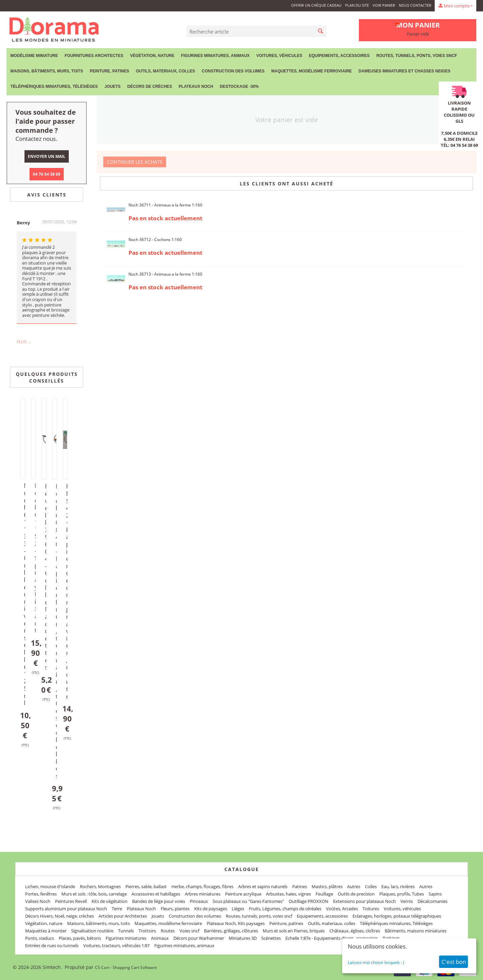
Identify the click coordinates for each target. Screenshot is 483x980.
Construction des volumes (233, 71)
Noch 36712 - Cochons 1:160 (155, 240)
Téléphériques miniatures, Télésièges (54, 87)
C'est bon (454, 962)
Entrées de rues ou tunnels (52, 945)
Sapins (435, 894)
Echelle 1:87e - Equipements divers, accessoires (332, 938)
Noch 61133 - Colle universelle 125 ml (25, 594)
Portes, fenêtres (41, 894)
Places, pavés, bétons (80, 938)
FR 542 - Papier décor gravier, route (68, 591)
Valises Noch (38, 901)
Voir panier (384, 5)
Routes (168, 931)
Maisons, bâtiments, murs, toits (47, 71)
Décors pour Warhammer (199, 938)
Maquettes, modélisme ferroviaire (312, 71)
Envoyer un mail (47, 156)
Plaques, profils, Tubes (402, 894)
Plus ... (24, 342)
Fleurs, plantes (175, 909)
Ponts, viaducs (40, 938)
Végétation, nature (152, 56)
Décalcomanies (433, 901)
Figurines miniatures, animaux (216, 56)
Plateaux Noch (196, 87)
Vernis (407, 901)
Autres (354, 886)
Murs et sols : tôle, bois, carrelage (94, 894)
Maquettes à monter (46, 931)
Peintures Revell (71, 901)
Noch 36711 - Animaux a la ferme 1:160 (165, 205)
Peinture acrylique (243, 894)
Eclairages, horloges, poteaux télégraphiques (397, 916)
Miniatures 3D (243, 938)
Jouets (112, 87)
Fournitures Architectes (94, 56)
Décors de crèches (150, 87)
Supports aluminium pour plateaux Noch (66, 909)
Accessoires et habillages (156, 894)
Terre (117, 909)
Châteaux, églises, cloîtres (355, 931)
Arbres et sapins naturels (263, 886)
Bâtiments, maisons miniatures (416, 931)
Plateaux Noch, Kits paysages (236, 923)
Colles (371, 886)
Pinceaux (199, 901)
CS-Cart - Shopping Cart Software (126, 967)
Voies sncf (189, 931)
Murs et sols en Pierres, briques (294, 931)
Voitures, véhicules (279, 56)
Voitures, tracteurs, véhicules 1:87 (116, 945)
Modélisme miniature (34, 56)
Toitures (371, 909)
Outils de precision (356, 894)
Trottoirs (147, 931)
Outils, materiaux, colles (165, 71)
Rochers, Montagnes (100, 886)
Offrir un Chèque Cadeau (316, 5)
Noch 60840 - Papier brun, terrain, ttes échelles (57, 631)
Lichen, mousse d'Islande (50, 886)
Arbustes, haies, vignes (288, 894)
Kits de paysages (211, 909)
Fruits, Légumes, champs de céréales (285, 909)
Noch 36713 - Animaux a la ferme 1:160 (165, 274)
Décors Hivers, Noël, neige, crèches (60, 916)
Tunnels (126, 931)
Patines (300, 886)
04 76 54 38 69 (47, 174)
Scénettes (271, 938)
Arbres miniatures (203, 894)
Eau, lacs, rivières (398, 886)
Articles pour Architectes (123, 916)
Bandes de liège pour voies (159, 901)
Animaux (160, 938)
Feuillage (324, 894)
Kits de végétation (110, 901)
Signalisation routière (92, 931)
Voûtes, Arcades (342, 909)
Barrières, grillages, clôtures (231, 931)
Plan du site (357, 5)
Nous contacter (415, 5)
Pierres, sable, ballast (146, 886)
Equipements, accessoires (339, 56)
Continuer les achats (135, 162)
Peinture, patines (109, 71)
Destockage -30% (239, 87)
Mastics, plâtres (327, 886)
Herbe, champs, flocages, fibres (202, 886)
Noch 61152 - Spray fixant (36, 558)
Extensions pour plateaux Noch (364, 901)
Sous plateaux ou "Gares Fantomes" (248, 901)
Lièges (238, 909)
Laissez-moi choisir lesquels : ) (376, 962)
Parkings (391, 938)
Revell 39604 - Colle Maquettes (47, 577)
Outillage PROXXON (309, 901)
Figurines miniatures (126, 938)
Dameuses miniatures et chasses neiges (405, 71)
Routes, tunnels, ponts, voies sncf (417, 56)
